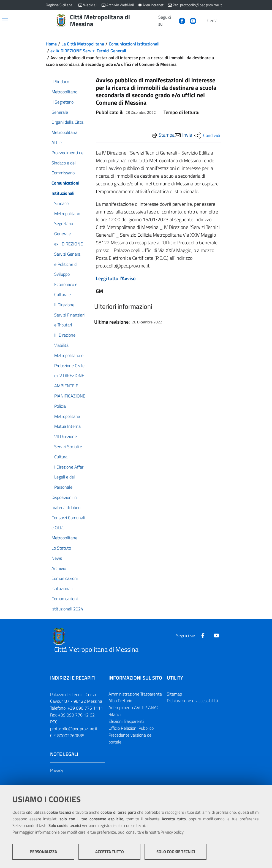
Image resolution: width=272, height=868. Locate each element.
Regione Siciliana (59, 5)
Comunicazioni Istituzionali (134, 44)
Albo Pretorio (120, 701)
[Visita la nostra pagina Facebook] (180, 20)
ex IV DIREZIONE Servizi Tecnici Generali (88, 51)
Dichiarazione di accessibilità (192, 701)
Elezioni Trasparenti (126, 721)
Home (51, 44)
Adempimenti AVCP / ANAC (134, 707)
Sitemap (174, 694)
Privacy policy (172, 832)
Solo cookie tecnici (176, 852)
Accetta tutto (110, 852)
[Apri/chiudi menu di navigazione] (5, 20)
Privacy (57, 770)
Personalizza (43, 852)
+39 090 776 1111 (85, 708)
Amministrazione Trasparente (135, 694)
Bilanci (115, 714)
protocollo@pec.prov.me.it (74, 729)
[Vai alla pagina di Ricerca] (223, 21)
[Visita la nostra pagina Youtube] (191, 20)
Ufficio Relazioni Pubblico (131, 728)
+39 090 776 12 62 (76, 715)
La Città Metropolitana (83, 44)
